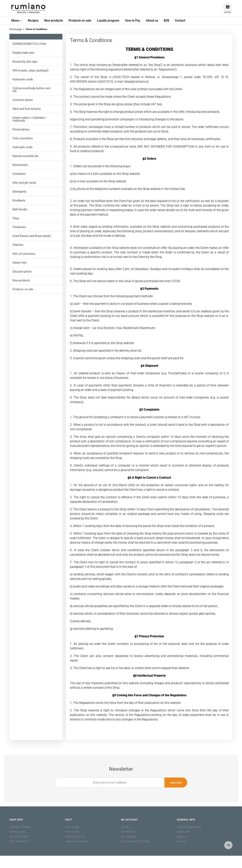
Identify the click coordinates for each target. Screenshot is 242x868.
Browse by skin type (25, 62)
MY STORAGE (129, 837)
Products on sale (23, 289)
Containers (19, 174)
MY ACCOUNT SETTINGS (135, 841)
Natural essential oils (25, 156)
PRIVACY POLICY (75, 837)
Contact (181, 841)
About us (182, 837)
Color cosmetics (23, 138)
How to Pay (72, 827)
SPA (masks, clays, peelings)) (31, 70)
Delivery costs (17, 832)
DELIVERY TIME (19, 837)
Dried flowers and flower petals (32, 236)
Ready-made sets (23, 53)
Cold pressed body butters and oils (31, 90)
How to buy (72, 832)
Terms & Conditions (77, 841)
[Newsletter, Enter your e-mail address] (110, 783)
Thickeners (19, 227)
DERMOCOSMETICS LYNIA (29, 44)
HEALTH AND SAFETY (189, 827)
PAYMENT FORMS (20, 827)
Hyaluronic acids (23, 79)
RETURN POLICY (19, 841)
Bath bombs (20, 209)
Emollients (19, 200)
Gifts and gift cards (24, 183)
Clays (16, 218)
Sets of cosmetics (24, 254)
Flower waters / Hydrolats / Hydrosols (29, 119)
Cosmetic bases (23, 100)
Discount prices (22, 272)
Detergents (19, 192)
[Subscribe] (176, 783)
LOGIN (125, 827)
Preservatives (21, 129)
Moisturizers (20, 165)
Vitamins (18, 245)
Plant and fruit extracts (27, 109)
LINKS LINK (183, 832)
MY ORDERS (128, 832)
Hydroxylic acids (22, 147)
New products (21, 280)
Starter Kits (19, 263)
